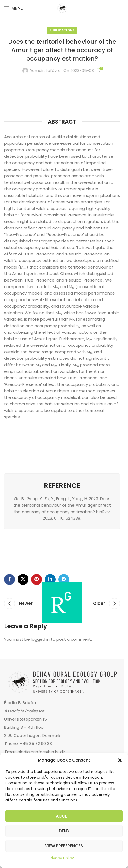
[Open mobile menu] (14, 8)
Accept (64, 816)
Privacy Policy (61, 858)
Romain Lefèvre (45, 70)
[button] (120, 760)
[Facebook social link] (9, 579)
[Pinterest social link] (37, 579)
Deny (64, 831)
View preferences (64, 846)
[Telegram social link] (64, 579)
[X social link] (23, 579)
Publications (62, 30)
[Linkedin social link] (50, 579)
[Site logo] (62, 8)
